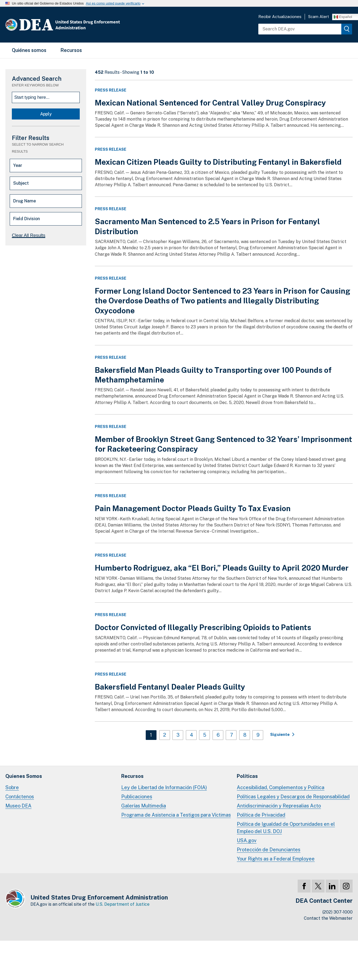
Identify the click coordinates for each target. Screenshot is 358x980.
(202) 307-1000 (338, 912)
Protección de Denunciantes (269, 850)
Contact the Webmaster (328, 918)
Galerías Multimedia (144, 806)
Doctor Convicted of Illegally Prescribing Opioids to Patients (203, 627)
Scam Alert (319, 17)
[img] (347, 29)
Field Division (27, 219)
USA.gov (247, 840)
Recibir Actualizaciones (280, 17)
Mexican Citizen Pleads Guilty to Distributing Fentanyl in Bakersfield (218, 162)
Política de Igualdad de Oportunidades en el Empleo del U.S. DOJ (286, 828)
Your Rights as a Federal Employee (276, 859)
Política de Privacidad (261, 815)
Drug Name (25, 201)
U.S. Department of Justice (123, 904)
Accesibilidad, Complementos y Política (281, 787)
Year (18, 165)
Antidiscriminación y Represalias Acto (279, 806)
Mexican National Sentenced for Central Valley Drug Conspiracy (210, 103)
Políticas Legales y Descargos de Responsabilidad (293, 797)
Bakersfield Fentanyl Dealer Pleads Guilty (170, 687)
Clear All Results (29, 235)
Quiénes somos (29, 50)
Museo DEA (18, 806)
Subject (21, 183)
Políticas (247, 776)
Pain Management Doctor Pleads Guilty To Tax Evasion (193, 508)
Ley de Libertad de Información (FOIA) (164, 787)
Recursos (71, 50)
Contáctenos (20, 797)
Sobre (12, 787)
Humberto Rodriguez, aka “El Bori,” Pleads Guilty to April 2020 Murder (222, 568)
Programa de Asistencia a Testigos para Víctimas (176, 815)
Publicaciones (137, 797)
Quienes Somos (24, 776)
